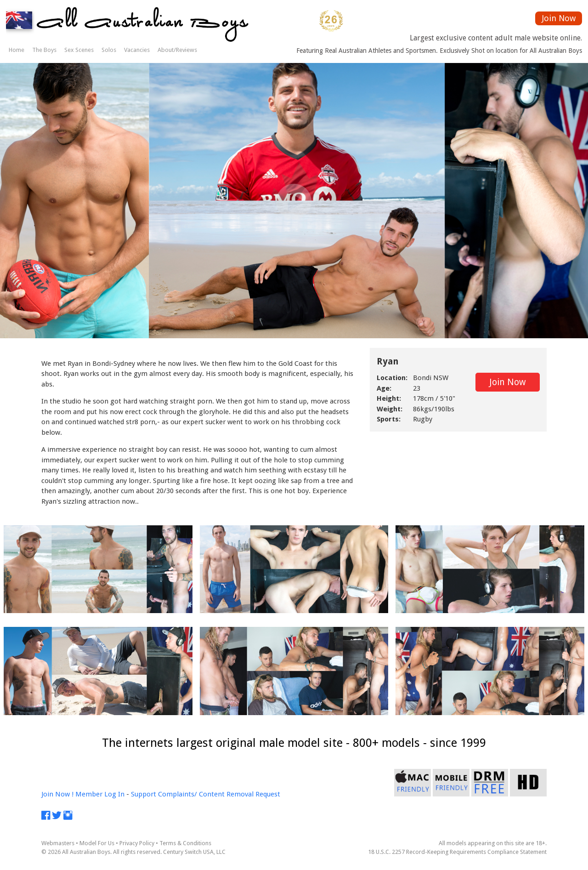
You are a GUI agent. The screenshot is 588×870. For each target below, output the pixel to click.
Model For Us (97, 843)
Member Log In (100, 794)
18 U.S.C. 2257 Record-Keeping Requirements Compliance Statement (457, 852)
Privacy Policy (137, 843)
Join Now (559, 18)
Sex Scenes (79, 50)
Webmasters (58, 843)
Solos (109, 50)
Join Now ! (57, 794)
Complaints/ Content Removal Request (219, 794)
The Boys (44, 50)
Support (144, 794)
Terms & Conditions (185, 843)
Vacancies (137, 50)
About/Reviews (177, 50)
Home (17, 50)
